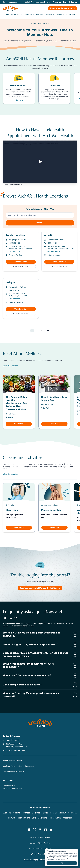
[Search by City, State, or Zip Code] (40, 215)
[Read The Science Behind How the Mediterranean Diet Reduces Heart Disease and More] (19, 402)
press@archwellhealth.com (13, 788)
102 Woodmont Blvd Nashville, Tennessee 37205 (17, 745)
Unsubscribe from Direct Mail (15, 772)
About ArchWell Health (13, 761)
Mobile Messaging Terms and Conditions (40, 860)
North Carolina (23, 818)
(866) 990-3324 (61, 859)
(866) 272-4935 (12, 740)
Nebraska (72, 813)
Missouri (62, 813)
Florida (45, 813)
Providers (40, 14)
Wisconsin (67, 818)
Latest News (8, 780)
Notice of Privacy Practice (40, 843)
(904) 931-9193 (14, 290)
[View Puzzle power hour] (54, 508)
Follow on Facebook (16, 255)
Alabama (7, 813)
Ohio (34, 818)
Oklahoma (43, 818)
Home (33, 24)
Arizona (17, 813)
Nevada (12, 818)
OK (62, 863)
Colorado (36, 813)
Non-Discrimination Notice (40, 849)
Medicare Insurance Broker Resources (18, 766)
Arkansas (26, 813)
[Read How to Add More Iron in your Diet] (54, 402)
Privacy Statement (70, 855)
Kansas (53, 813)
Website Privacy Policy (40, 854)
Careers (72, 14)
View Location (25, 262)
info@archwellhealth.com (16, 750)
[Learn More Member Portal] (19, 88)
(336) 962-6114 (53, 243)
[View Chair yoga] (19, 508)
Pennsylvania (55, 818)
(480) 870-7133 (14, 243)
